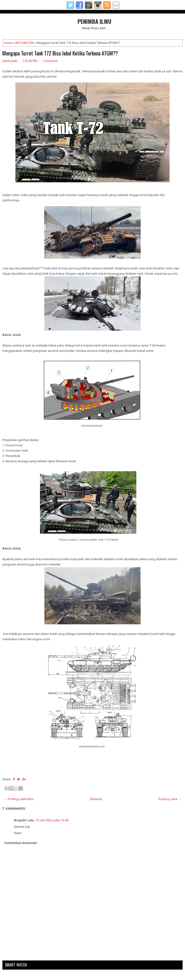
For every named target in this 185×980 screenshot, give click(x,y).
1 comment (50, 61)
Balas (18, 833)
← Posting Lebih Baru (19, 799)
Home (8, 43)
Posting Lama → (170, 799)
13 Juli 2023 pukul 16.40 (52, 820)
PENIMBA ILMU (94, 21)
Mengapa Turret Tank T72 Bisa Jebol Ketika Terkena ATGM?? (60, 53)
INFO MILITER (24, 43)
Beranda (96, 799)
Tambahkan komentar (21, 843)
